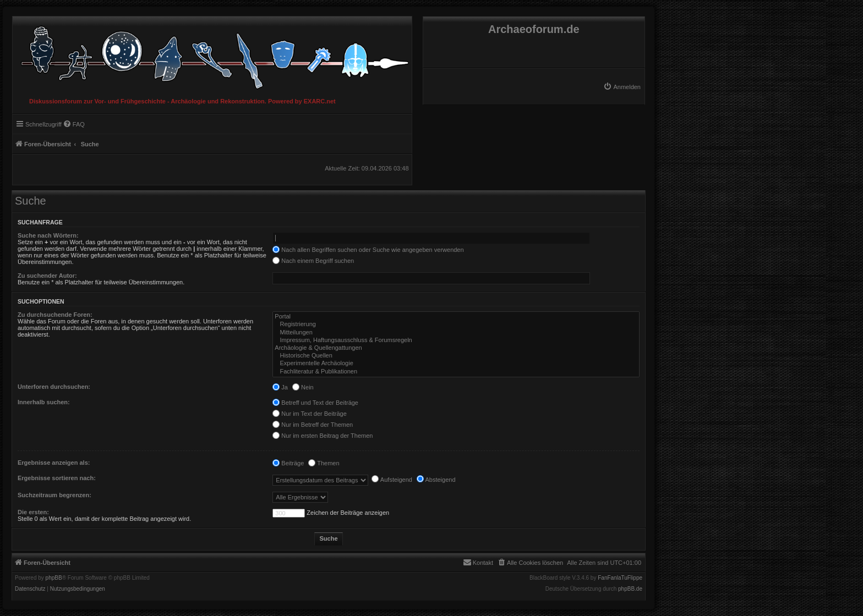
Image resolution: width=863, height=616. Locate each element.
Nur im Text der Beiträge (309, 414)
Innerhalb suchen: (44, 402)
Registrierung (456, 324)
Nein (303, 387)
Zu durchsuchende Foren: (55, 315)
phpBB (54, 578)
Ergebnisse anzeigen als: (54, 463)
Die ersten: (33, 512)
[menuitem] (622, 87)
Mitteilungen (456, 333)
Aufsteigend (392, 480)
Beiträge (288, 463)
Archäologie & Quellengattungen (456, 348)
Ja (280, 387)
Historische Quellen (456, 356)
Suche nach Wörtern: (48, 235)
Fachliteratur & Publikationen (456, 372)
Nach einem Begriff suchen (313, 261)
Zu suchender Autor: (47, 276)
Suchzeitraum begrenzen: (54, 495)
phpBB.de (630, 589)
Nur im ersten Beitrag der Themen (323, 436)
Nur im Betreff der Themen (313, 425)
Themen (324, 463)
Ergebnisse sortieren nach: (57, 478)
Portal (456, 317)
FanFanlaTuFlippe (620, 578)
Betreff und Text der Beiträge (315, 403)
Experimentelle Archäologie (456, 364)
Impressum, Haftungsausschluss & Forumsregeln (456, 340)
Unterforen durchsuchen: (54, 387)
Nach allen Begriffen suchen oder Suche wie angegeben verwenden (368, 250)
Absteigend (436, 480)
